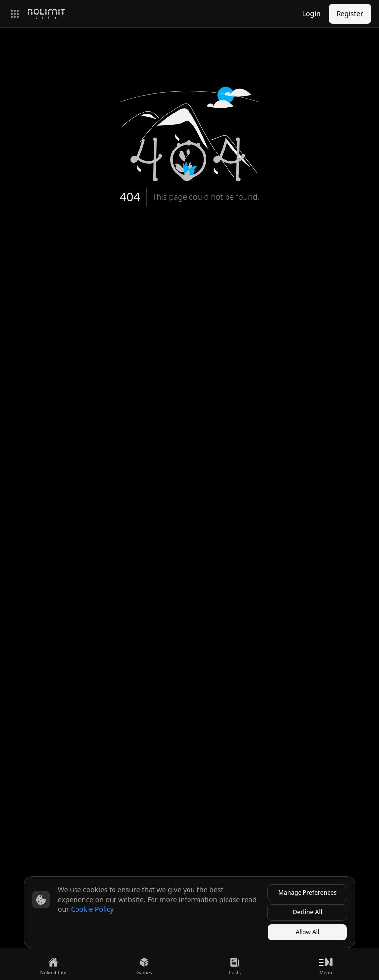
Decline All (307, 912)
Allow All (308, 932)
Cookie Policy (92, 909)
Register (350, 14)
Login (311, 14)
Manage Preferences (307, 892)
